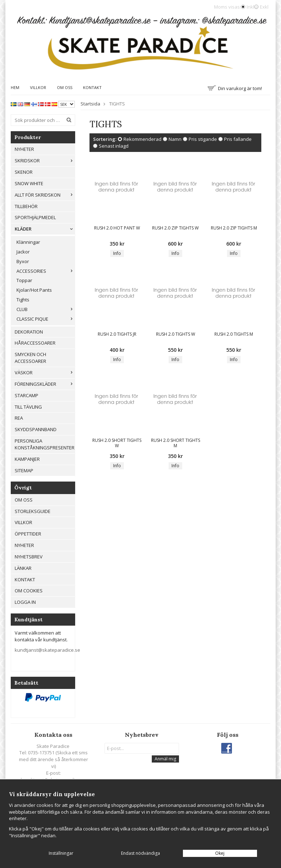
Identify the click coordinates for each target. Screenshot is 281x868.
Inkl (250, 7)
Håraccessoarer (35, 343)
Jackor (23, 252)
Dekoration (29, 332)
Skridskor (45, 161)
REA (19, 418)
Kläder (45, 229)
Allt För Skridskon (45, 195)
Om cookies (29, 591)
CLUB (46, 309)
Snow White (29, 183)
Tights (23, 300)
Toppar (24, 280)
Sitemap (24, 470)
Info (117, 253)
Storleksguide (33, 511)
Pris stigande (203, 139)
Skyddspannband (36, 429)
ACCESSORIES (46, 271)
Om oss (65, 87)
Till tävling (28, 407)
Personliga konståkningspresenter (45, 444)
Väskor (45, 373)
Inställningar (61, 853)
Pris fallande (238, 139)
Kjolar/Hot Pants (34, 290)
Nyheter (24, 149)
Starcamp (26, 395)
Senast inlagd (114, 146)
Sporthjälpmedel (35, 217)
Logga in (25, 602)
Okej (220, 853)
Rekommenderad (142, 139)
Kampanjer (27, 459)
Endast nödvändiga (140, 853)
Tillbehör (26, 206)
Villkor (38, 87)
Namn (175, 139)
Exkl (264, 7)
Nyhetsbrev (29, 557)
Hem (15, 87)
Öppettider (28, 534)
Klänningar (28, 242)
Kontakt (92, 87)
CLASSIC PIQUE (46, 319)
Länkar (23, 568)
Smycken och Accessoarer (30, 358)
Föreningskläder (45, 384)
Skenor (24, 172)
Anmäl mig (165, 759)
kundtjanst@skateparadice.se (47, 650)
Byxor (23, 261)
